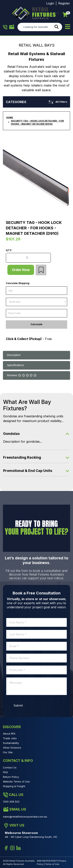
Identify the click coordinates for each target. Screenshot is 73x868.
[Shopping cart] (65, 15)
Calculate (36, 324)
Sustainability (11, 743)
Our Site (8, 752)
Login (50, 3)
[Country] (36, 302)
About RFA (9, 734)
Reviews (22, 375)
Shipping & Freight (14, 786)
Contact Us (10, 767)
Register (64, 3)
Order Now (21, 270)
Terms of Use (52, 864)
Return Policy (11, 777)
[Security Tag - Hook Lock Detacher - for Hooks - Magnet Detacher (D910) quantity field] (28, 258)
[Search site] (57, 27)
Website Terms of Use (16, 781)
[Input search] (35, 27)
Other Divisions (12, 748)
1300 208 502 (5, 27)
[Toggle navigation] (68, 27)
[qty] (36, 291)
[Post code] (36, 313)
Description (14, 355)
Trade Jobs (10, 738)
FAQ (5, 772)
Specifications (15, 365)
